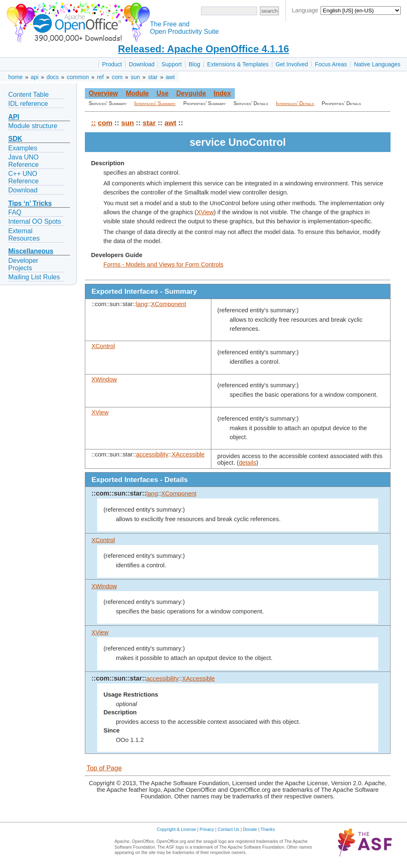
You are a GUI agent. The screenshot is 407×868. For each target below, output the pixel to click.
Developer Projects (23, 264)
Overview (103, 93)
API (14, 117)
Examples (23, 148)
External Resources (24, 235)
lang (142, 304)
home (15, 77)
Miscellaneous (31, 251)
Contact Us (228, 829)
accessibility (152, 454)
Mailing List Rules (34, 277)
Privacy (207, 829)
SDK (15, 139)
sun (135, 77)
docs (53, 77)
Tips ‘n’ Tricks (30, 203)
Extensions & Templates (238, 64)
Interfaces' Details (295, 103)
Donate (250, 829)
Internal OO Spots (35, 221)
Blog (194, 64)
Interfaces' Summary (155, 103)
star (153, 77)
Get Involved (292, 64)
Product (112, 64)
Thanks (268, 829)
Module (137, 93)
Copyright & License (177, 829)
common (78, 77)
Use (163, 93)
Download (142, 64)
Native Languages (377, 64)
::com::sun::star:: (119, 493)
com (117, 77)
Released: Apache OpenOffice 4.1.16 (203, 49)
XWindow (104, 379)
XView (205, 212)
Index (222, 93)
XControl (103, 346)
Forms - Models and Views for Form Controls (163, 264)
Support (172, 64)
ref (100, 77)
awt (170, 77)
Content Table (28, 95)
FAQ (15, 212)
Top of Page (104, 768)
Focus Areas (331, 64)
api (35, 77)
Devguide (191, 93)
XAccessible (188, 454)
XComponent (168, 304)
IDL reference (28, 104)
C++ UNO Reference (23, 177)
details (248, 463)
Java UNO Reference (23, 161)
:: (94, 123)
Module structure (33, 126)
